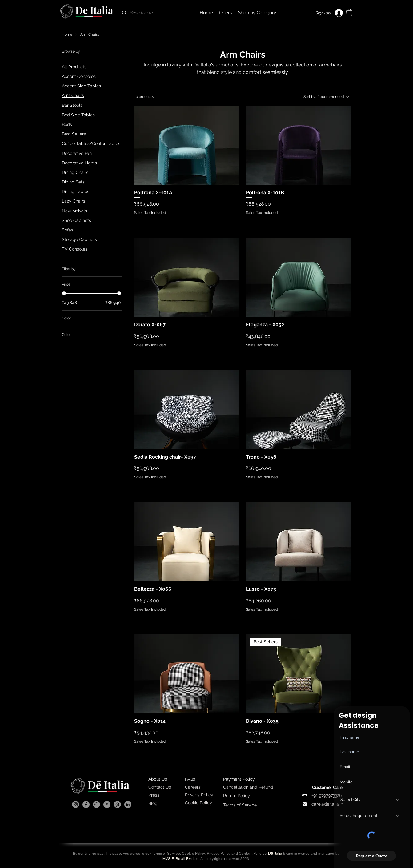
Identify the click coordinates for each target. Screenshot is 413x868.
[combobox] (372, 800)
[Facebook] (86, 804)
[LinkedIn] (128, 804)
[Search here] (150, 13)
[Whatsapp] (96, 804)
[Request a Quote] (371, 856)
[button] (257, 13)
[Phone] (305, 795)
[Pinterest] (117, 804)
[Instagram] (76, 804)
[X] (107, 804)
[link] (349, 12)
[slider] (64, 293)
